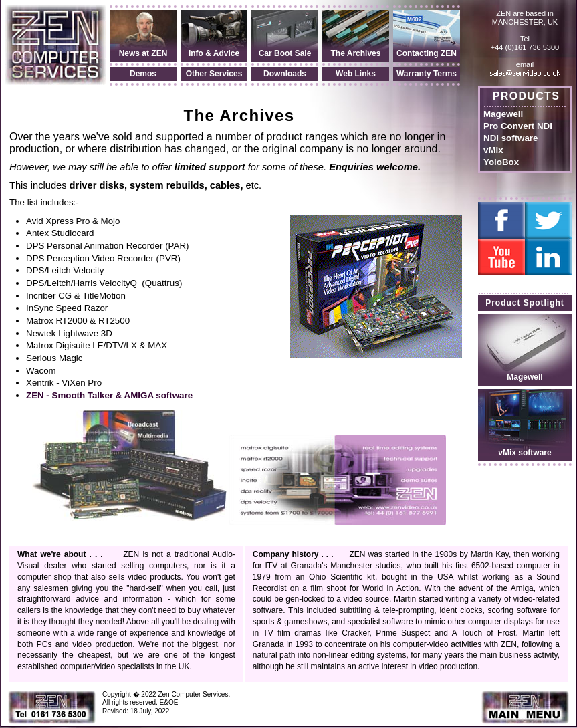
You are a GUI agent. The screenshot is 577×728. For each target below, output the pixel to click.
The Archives (356, 53)
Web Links (356, 74)
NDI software (510, 138)
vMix (493, 150)
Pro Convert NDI (518, 126)
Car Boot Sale (285, 53)
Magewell (503, 114)
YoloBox (501, 162)
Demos (143, 74)
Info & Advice (214, 53)
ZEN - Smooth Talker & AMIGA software (109, 395)
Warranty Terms (427, 74)
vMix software (525, 453)
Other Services (214, 74)
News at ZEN (143, 53)
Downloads (285, 74)
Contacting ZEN (427, 53)
